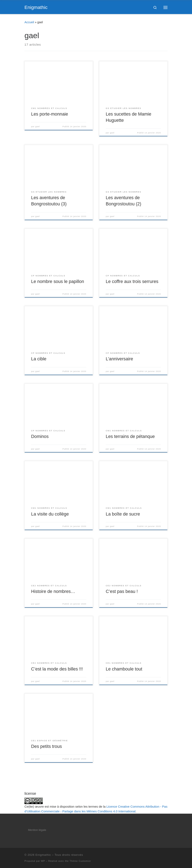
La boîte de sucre (123, 514)
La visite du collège (50, 514)
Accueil (29, 22)
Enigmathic (43, 855)
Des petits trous (46, 746)
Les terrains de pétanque (130, 436)
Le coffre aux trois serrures (132, 282)
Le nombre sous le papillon (58, 282)
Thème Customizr (80, 861)
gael (38, 127)
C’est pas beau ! (122, 591)
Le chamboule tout (124, 669)
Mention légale (37, 830)
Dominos (40, 436)
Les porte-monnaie (50, 114)
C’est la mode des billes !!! (57, 669)
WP (43, 861)
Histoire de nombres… (53, 591)
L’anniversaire (119, 359)
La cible (39, 359)
